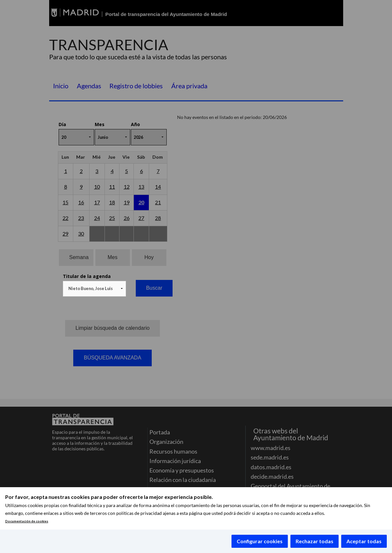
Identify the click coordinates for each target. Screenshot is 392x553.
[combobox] (94, 289)
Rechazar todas (315, 541)
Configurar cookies (260, 541)
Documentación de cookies (27, 521)
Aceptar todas (364, 541)
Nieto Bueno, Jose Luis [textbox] (91, 288)
